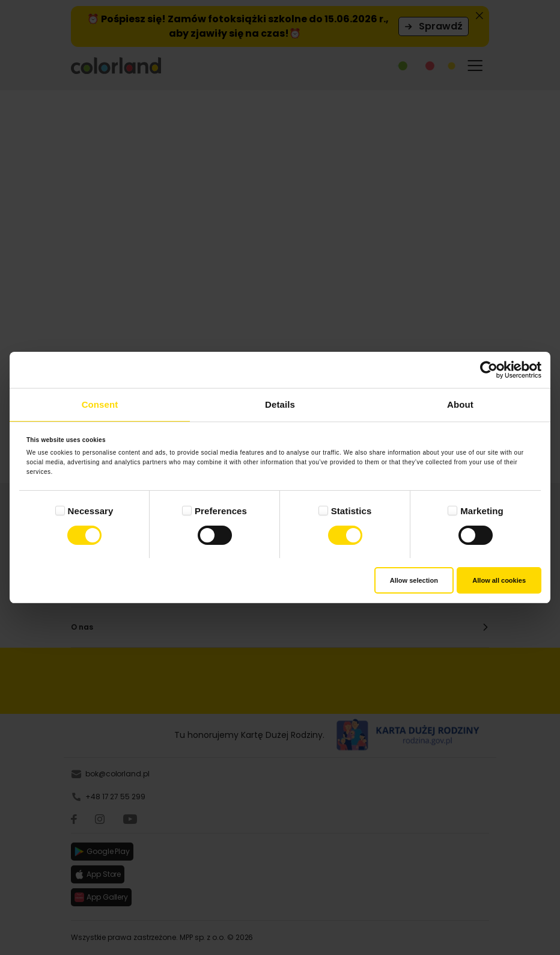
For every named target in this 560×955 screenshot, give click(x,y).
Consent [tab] (100, 404)
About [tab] (460, 404)
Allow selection (414, 580)
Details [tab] (280, 404)
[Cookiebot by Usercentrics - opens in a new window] (489, 370)
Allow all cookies (499, 580)
